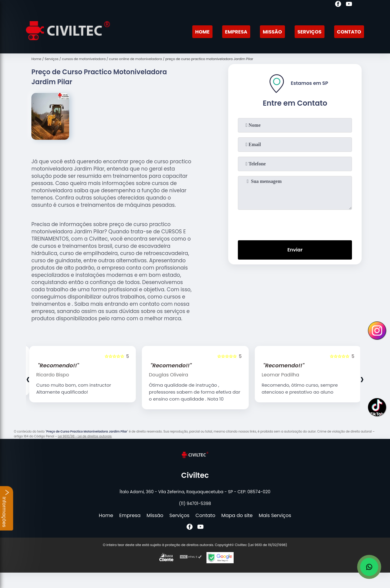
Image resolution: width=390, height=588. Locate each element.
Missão (272, 32)
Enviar (295, 250)
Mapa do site (237, 515)
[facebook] (338, 5)
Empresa (236, 32)
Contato (349, 32)
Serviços (309, 32)
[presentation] (295, 224)
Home (202, 32)
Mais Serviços (275, 515)
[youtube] (349, 5)
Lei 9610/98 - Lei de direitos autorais (85, 436)
